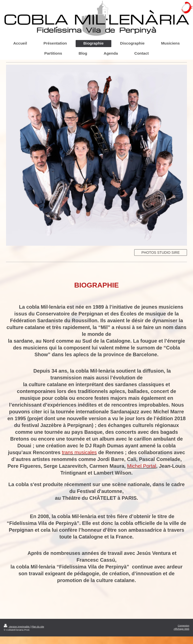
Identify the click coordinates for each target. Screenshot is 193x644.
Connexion (183, 625)
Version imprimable (17, 627)
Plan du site (38, 627)
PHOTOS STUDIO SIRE (161, 253)
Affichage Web (181, 629)
